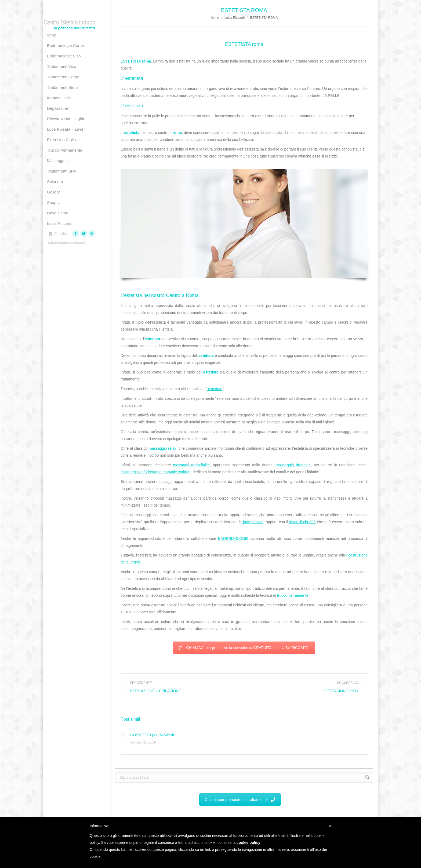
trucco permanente (293, 595)
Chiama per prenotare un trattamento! (240, 800)
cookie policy (248, 843)
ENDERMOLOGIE (233, 539)
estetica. (215, 389)
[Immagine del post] (123, 735)
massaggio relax (163, 448)
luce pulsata (253, 522)
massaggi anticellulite (192, 465)
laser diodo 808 (303, 522)
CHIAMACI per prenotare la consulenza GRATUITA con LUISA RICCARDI (244, 648)
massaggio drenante (293, 465)
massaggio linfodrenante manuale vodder (155, 472)
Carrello (57, 234)
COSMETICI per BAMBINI (152, 735)
